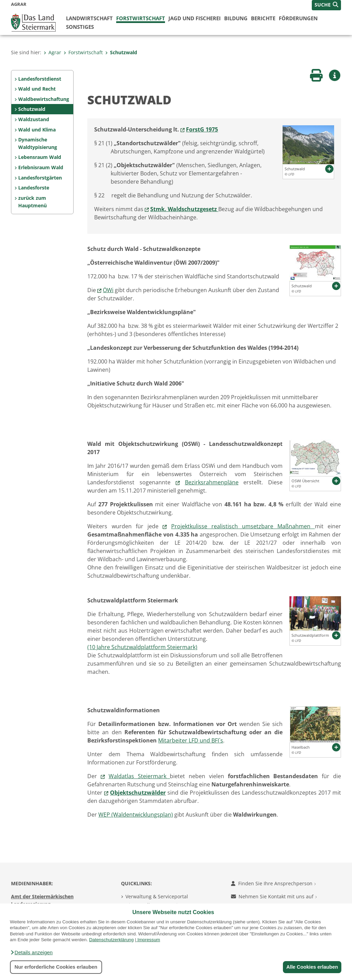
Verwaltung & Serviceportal (157, 896)
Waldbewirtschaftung (44, 99)
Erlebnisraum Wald (41, 167)
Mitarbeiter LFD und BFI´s (191, 740)
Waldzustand (34, 119)
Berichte (263, 18)
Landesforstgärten (40, 178)
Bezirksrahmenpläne (212, 482)
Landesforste (34, 188)
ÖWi (108, 290)
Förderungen (298, 18)
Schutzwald (121, 52)
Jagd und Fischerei (195, 18)
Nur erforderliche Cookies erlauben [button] (56, 967)
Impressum (149, 940)
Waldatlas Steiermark (139, 776)
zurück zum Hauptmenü (32, 202)
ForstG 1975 (202, 129)
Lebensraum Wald (40, 157)
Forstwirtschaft (141, 18)
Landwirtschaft (89, 18)
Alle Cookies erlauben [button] (311, 967)
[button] (31, 953)
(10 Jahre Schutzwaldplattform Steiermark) (142, 647)
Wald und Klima (37, 130)
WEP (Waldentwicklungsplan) (136, 815)
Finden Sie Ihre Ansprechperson (273, 883)
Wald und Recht (37, 89)
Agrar (52, 52)
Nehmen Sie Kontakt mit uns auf (274, 896)
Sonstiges (80, 27)
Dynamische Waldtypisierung (38, 143)
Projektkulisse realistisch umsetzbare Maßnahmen (243, 526)
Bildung (236, 18)
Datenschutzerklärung (111, 940)
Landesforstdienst (40, 79)
